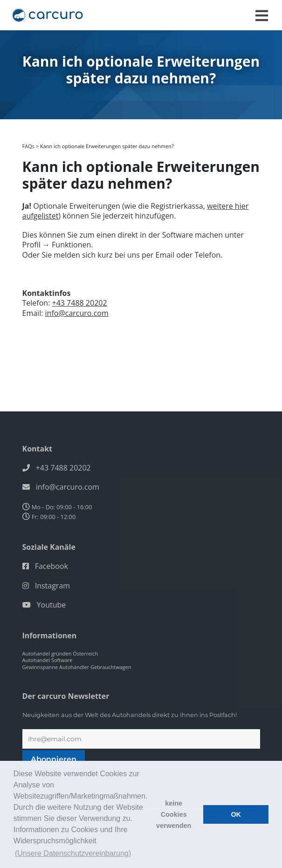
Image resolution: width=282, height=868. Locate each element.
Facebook (52, 566)
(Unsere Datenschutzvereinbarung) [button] (73, 853)
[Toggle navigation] (262, 16)
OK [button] (236, 814)
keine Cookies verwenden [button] (174, 814)
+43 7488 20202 (80, 303)
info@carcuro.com (77, 313)
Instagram (52, 586)
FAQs (28, 146)
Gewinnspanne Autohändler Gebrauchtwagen (77, 667)
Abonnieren (54, 759)
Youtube (52, 605)
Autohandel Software (48, 660)
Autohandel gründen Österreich (60, 653)
